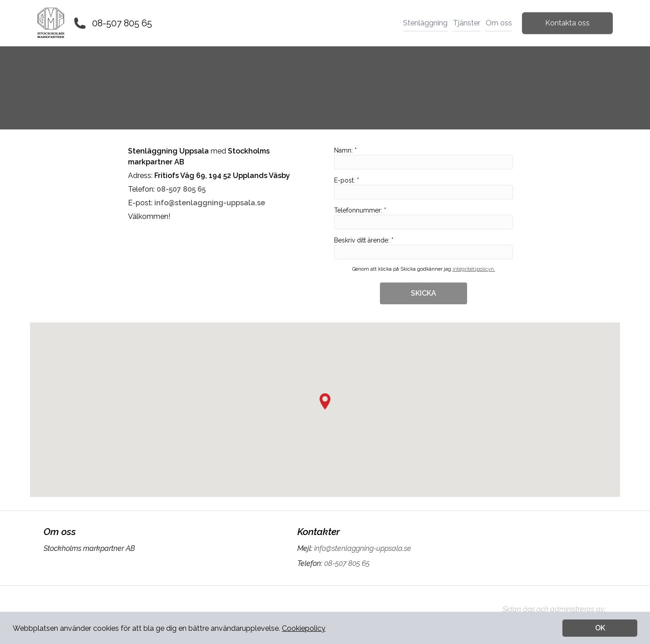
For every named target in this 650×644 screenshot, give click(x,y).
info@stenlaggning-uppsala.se (362, 548)
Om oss (499, 23)
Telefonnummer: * (423, 218)
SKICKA (423, 293)
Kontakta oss (567, 23)
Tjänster (467, 23)
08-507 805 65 (122, 23)
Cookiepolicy (304, 628)
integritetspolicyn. (474, 269)
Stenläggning (425, 23)
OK (600, 628)
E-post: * (423, 188)
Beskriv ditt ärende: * (423, 248)
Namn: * (423, 158)
